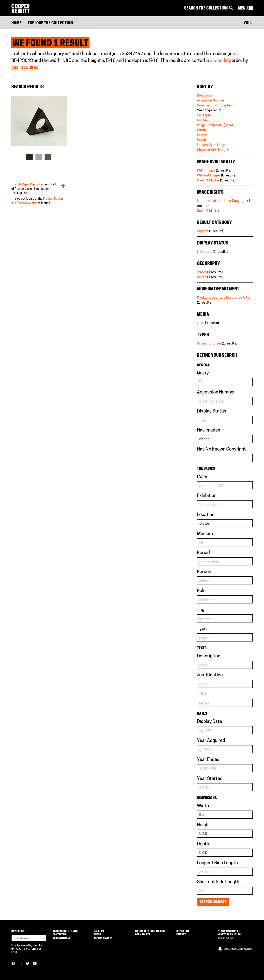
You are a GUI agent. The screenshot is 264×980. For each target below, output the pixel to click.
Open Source (143, 935)
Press (97, 935)
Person (204, 572)
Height (202, 135)
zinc (200, 323)
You (248, 23)
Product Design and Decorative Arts (223, 298)
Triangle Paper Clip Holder (28, 185)
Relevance (205, 96)
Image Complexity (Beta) (215, 125)
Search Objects (213, 902)
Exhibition (207, 496)
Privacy (181, 935)
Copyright (183, 931)
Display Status (212, 411)
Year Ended (208, 760)
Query (203, 373)
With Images (206, 171)
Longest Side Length (212, 145)
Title (201, 694)
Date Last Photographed (215, 106)
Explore (51, 23)
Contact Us (59, 935)
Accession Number (211, 101)
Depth (202, 140)
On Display (205, 116)
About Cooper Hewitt (65, 931)
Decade (202, 120)
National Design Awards (150, 931)
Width (202, 130)
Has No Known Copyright (221, 449)
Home (16, 23)
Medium (205, 534)
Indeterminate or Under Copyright (222, 201)
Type (202, 629)
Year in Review (103, 938)
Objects (203, 231)
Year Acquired (209, 111)
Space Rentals (61, 938)
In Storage (205, 252)
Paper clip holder (209, 344)
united (202, 277)
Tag (201, 610)
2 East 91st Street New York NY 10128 (229, 933)
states (202, 272)
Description (209, 656)
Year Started (210, 779)
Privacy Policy (21, 949)
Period (203, 553)
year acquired (25, 68)
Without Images (209, 176)
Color (202, 477)
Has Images (209, 430)
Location (206, 515)
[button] (245, 8)
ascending (220, 61)
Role (201, 591)
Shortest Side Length (213, 150)
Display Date (210, 722)
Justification (210, 675)
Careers (99, 931)
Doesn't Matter (208, 181)
